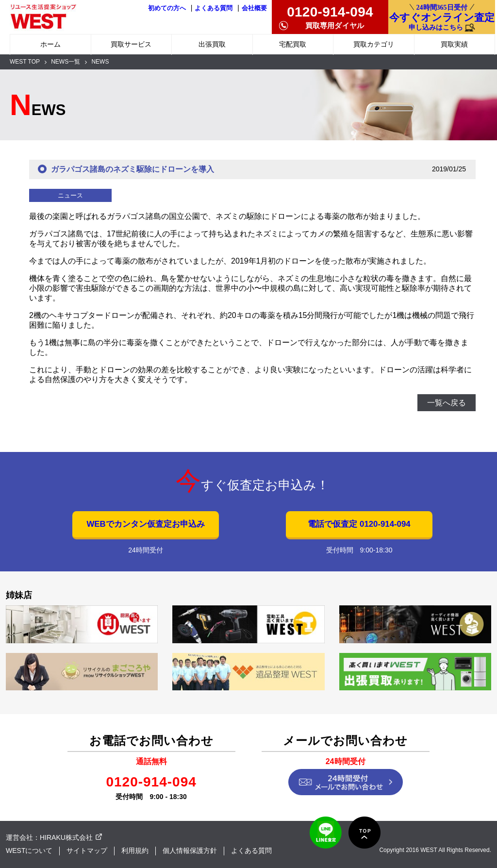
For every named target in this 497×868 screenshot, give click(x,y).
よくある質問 (214, 8)
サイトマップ (87, 851)
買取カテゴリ (374, 44)
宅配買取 (293, 44)
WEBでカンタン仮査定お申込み (145, 524)
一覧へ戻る (447, 403)
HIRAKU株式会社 (66, 837)
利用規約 (135, 851)
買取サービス (131, 44)
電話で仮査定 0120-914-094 (359, 524)
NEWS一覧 (66, 62)
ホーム (50, 44)
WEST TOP (25, 62)
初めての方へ (167, 8)
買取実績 (454, 44)
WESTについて (29, 851)
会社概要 (254, 8)
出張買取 (212, 44)
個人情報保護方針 (190, 851)
